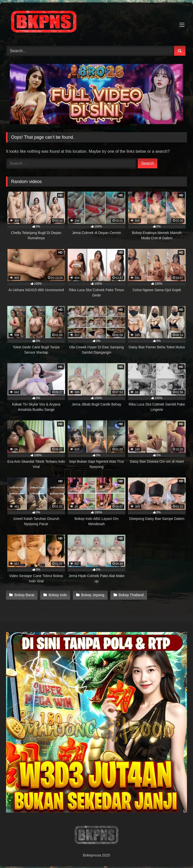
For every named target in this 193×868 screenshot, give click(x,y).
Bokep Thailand (130, 595)
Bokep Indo (57, 595)
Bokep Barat (24, 595)
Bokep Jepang (92, 595)
